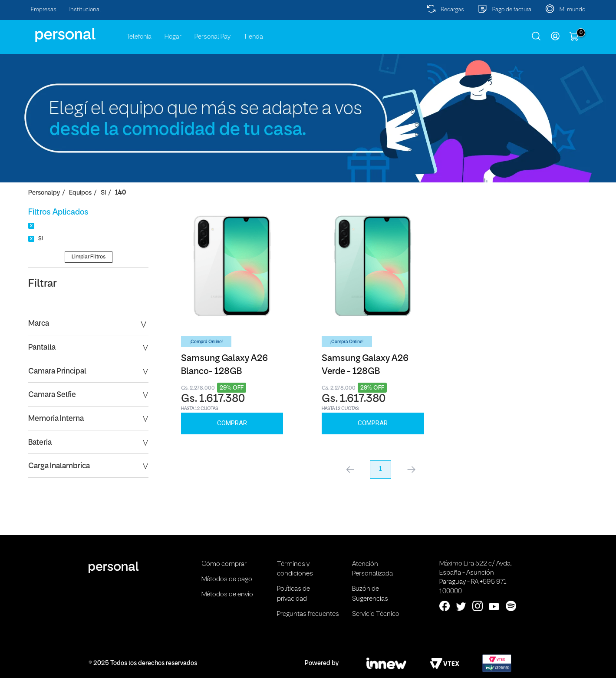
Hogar (173, 37)
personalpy (44, 193)
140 (120, 193)
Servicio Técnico (376, 614)
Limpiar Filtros (89, 257)
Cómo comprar (224, 564)
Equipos (80, 193)
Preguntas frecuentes (308, 614)
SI (103, 193)
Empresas (44, 10)
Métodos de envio (227, 595)
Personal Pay (212, 37)
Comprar (232, 423)
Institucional (85, 10)
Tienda (253, 37)
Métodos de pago (227, 579)
